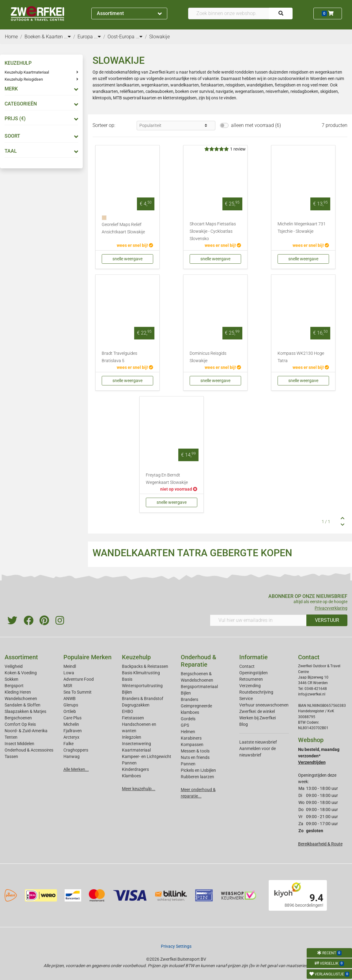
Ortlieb (70, 711)
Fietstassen (133, 718)
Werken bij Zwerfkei (257, 718)
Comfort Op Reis (20, 724)
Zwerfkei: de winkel (257, 711)
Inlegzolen (132, 737)
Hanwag (72, 756)
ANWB (70, 699)
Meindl (70, 666)
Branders (189, 699)
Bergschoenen (18, 718)
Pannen (188, 764)
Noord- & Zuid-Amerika (26, 731)
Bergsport (14, 686)
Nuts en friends (195, 757)
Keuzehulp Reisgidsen (24, 79)
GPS (185, 725)
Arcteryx (71, 737)
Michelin (71, 724)
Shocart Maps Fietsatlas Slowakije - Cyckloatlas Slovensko (213, 231)
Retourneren (251, 679)
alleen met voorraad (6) (256, 125)
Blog (244, 724)
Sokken (11, 679)
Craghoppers (76, 750)
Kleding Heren (18, 692)
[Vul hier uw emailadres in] (258, 620)
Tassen (11, 756)
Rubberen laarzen (197, 777)
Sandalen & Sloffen (23, 705)
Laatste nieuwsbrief (258, 742)
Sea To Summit (78, 692)
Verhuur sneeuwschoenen (264, 705)
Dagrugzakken (136, 705)
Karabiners (191, 738)
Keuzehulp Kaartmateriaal (27, 72)
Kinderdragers (135, 769)
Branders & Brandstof (143, 699)
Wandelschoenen (21, 699)
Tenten (11, 737)
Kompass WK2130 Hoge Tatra (301, 357)
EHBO (128, 711)
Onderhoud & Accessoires (29, 750)
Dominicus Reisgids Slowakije (208, 357)
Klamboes (131, 776)
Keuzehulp (136, 657)
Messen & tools (195, 751)
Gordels (188, 719)
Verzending (250, 686)
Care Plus (72, 718)
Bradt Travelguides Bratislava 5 (119, 357)
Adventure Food (79, 679)
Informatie (254, 657)
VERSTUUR (327, 620)
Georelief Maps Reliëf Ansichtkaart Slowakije (123, 228)
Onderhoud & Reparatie (199, 661)
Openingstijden (254, 673)
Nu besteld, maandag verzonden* (319, 756)
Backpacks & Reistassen (145, 666)
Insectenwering (136, 744)
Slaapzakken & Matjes (25, 711)
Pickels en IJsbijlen (198, 770)
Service (246, 699)
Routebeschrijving (256, 692)
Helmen (188, 732)
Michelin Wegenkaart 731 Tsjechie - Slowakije (302, 228)
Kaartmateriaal (136, 750)
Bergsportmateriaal (199, 687)
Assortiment (129, 13)
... (67, 37)
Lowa (69, 673)
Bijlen (127, 692)
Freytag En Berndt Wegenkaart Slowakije (167, 479)
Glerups (71, 705)
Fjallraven (73, 731)
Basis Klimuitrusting (141, 673)
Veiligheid (14, 666)
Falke (68, 744)
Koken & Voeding (21, 673)
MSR (68, 686)
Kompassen (192, 745)
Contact (247, 666)
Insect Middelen (19, 744)
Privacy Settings (176, 946)
